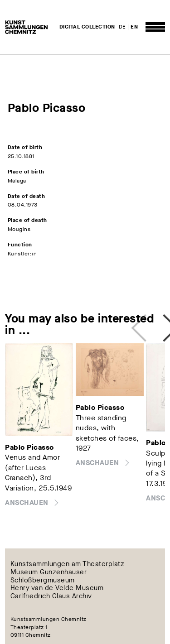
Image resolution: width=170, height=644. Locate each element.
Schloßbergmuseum (43, 580)
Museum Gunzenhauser (49, 572)
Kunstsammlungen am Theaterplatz (68, 564)
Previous (141, 324)
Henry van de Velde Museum (57, 588)
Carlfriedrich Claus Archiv (51, 596)
